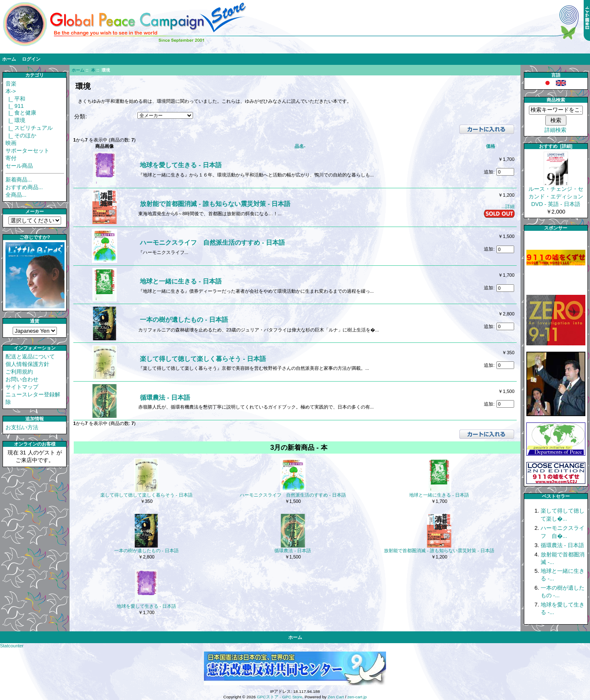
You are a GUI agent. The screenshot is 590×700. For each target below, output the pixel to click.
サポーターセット (27, 151)
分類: (80, 116)
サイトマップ (22, 387)
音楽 (11, 84)
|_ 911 (15, 106)
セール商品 (19, 166)
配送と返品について (30, 357)
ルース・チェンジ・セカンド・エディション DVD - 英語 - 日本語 (556, 194)
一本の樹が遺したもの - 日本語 (184, 319)
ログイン (31, 59)
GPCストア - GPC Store (279, 697)
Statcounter (12, 646)
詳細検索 (555, 130)
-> (11, 91)
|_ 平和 (16, 99)
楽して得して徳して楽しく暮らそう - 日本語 (203, 359)
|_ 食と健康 (21, 113)
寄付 (11, 158)
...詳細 (508, 206)
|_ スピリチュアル (29, 128)
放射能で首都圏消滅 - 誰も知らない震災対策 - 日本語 (215, 204)
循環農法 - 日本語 (165, 397)
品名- (300, 146)
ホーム (9, 59)
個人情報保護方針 (27, 364)
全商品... (16, 195)
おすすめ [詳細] (556, 146)
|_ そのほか (21, 135)
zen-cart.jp (357, 697)
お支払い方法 (22, 427)
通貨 (35, 321)
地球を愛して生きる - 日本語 (181, 165)
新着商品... (19, 180)
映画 (11, 143)
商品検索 (556, 100)
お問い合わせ (22, 379)
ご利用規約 (19, 372)
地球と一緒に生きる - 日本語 (181, 281)
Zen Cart (336, 697)
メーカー (35, 211)
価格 (491, 146)
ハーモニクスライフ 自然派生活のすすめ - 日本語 (212, 242)
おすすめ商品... (24, 187)
